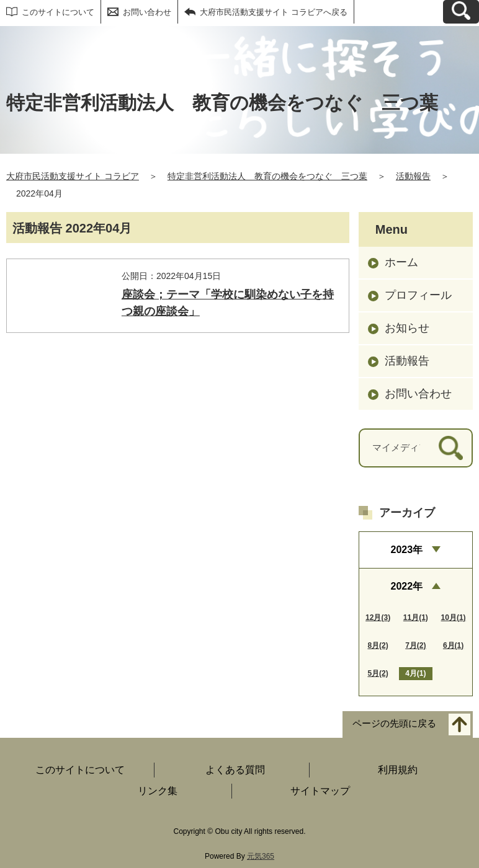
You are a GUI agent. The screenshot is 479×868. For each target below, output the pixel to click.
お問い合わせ (147, 12)
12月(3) (378, 618)
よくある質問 (235, 770)
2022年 (407, 586)
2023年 (407, 550)
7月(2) (415, 645)
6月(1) (453, 645)
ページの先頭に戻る (394, 724)
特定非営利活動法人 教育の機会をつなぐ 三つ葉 (267, 176)
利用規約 (398, 770)
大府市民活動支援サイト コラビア (73, 176)
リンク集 (158, 791)
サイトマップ (320, 791)
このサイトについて (58, 12)
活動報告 (413, 176)
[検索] (451, 448)
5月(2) (378, 673)
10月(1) (454, 618)
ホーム (401, 262)
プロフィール (418, 295)
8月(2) (378, 645)
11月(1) (416, 618)
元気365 (261, 856)
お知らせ (407, 328)
